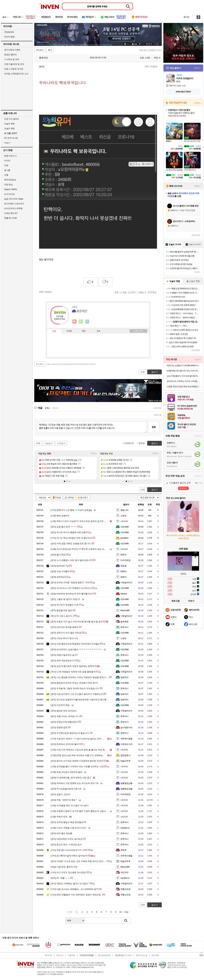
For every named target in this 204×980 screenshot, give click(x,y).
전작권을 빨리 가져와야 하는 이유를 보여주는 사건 (77, 766)
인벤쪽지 (74, 322)
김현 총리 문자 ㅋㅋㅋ (64, 527)
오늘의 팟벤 (9, 128)
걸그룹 (7, 170)
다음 (126, 912)
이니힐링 (81, 322)
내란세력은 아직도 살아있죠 (67, 839)
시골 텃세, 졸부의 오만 (64, 867)
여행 (6, 175)
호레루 (123, 850)
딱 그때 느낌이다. (62, 616)
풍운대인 (42, 58)
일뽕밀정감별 (126, 783)
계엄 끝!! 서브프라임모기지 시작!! (69, 850)
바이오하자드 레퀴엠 (13, 208)
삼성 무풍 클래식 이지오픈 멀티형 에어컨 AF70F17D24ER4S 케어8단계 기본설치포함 (184, 376)
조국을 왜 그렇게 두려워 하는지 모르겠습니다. (75, 688)
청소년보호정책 (104, 955)
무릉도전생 (125, 889)
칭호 (99, 331)
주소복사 (40, 364)
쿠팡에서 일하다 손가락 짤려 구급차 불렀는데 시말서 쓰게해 (82, 811)
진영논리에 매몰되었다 (64, 722)
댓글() (154, 66)
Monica (124, 594)
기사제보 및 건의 (12, 59)
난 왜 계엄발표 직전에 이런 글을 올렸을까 (73, 672)
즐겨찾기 (84, 498)
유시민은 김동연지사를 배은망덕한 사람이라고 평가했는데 (81, 700)
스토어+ (197, 103)
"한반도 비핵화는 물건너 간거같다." (70, 884)
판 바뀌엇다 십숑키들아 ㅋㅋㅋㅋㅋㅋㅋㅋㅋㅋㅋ (76, 649)
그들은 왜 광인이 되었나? (65, 599)
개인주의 (124, 872)
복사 (50, 50)
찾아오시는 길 (141, 955)
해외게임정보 (10, 180)
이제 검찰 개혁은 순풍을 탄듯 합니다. (71, 544)
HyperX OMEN (11, 189)
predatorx (124, 538)
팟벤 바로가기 (10, 156)
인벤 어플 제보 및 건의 (14, 64)
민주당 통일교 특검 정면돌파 (67, 822)
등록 (154, 427)
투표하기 (183, 488)
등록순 (47, 408)
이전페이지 (129, 443)
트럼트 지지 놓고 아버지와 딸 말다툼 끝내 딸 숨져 (77, 622)
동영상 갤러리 (10, 55)
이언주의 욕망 (60, 705)
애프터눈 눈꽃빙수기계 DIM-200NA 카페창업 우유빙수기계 (184, 365)
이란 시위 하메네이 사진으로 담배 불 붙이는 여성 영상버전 (81, 750)
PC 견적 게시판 (11, 138)
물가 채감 (58, 555)
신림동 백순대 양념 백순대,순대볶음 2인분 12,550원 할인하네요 (184, 386)
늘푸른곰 (124, 622)
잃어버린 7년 (60, 566)
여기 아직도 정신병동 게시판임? (69, 872)
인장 (54, 331)
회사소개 (48, 955)
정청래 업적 (59, 727)
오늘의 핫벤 (9, 124)
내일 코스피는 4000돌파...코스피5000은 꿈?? (75, 889)
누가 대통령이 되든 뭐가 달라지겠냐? (71, 560)
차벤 (6, 165)
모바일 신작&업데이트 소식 (16, 74)
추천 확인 (152, 292)
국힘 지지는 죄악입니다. (65, 716)
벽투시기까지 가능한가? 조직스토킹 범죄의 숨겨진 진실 (79, 521)
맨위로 (142, 443)
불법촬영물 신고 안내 (123, 955)
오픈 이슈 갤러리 (12, 119)
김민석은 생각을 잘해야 (65, 627)
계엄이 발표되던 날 (62, 655)
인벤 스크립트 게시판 (14, 69)
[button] (65, 481)
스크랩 (123, 292)
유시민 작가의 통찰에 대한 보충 (68, 532)
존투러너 (124, 627)
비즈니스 (60, 955)
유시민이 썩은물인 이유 (65, 605)
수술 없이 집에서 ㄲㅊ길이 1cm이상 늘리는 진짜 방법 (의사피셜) (83, 739)
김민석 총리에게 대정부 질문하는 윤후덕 (72, 666)
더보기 (87, 322)
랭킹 (84, 331)
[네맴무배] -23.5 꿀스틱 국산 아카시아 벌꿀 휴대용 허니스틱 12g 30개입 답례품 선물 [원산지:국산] (184, 371)
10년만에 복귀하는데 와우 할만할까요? (72, 594)
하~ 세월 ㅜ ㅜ (60, 878)
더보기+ (94, 454)
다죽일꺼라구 (126, 583)
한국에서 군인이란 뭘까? (65, 744)
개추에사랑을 (126, 739)
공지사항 (155, 955)
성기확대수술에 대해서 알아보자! (69, 856)
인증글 (58, 498)
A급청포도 (125, 828)
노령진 (123, 516)
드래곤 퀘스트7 (11, 213)
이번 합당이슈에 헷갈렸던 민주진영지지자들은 (75, 644)
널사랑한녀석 (126, 727)
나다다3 (124, 521)
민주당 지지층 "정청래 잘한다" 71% (70, 583)
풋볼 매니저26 (10, 218)
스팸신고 (142, 292)
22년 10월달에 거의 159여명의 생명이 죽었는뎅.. (76, 895)
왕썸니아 (124, 510)
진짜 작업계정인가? (63, 661)
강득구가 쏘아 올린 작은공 (66, 633)
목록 (147, 66)
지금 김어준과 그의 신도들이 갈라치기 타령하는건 (77, 694)
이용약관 (71, 955)
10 (120, 912)
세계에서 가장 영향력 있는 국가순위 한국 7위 (75, 783)
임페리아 (124, 677)
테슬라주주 (125, 761)
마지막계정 (125, 560)
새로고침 (158, 408)
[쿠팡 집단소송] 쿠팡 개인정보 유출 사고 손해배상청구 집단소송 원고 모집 (88, 755)
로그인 (186, 17)
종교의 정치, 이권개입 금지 (66, 845)
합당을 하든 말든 (61, 610)
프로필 (69, 331)
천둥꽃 (123, 566)
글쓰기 (155, 490)
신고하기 (132, 292)
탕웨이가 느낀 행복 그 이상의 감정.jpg (71, 510)
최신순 (55, 408)
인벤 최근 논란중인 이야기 (150, 50)
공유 (117, 292)
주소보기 (40, 50)
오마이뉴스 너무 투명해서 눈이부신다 (71, 588)
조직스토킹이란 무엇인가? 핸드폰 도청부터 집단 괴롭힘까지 (82, 549)
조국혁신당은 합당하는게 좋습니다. (70, 733)
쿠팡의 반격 (59, 817)
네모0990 (125, 527)
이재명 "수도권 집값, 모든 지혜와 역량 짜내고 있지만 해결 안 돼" (83, 861)
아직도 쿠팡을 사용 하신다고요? (69, 828)
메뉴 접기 (138, 331)
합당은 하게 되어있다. (64, 711)
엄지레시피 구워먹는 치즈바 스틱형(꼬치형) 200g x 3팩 (184, 381)
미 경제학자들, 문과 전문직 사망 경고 (71, 778)
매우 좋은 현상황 (61, 833)
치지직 (7, 161)
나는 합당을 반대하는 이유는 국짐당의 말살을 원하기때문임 (81, 677)
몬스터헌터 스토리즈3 (14, 204)
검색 (126, 921)
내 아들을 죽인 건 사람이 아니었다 (70, 806)
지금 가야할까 (60, 571)
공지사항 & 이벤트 (12, 50)
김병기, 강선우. (61, 794)
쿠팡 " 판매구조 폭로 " (64, 800)
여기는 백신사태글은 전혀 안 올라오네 (71, 538)
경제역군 (58, 577)
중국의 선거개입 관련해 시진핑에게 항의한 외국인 (77, 761)
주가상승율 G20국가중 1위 (66, 789)
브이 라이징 (9, 194)
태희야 (123, 555)
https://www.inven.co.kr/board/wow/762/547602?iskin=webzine (71, 364)
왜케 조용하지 (60, 516)
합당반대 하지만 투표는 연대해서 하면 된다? (74, 683)
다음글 (48, 443)
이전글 (60, 443)
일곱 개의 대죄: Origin (14, 199)
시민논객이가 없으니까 (64, 638)
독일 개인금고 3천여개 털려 (66, 772)
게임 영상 (8, 185)
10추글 (71, 498)
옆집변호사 (125, 755)
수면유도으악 (126, 744)
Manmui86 (125, 610)
